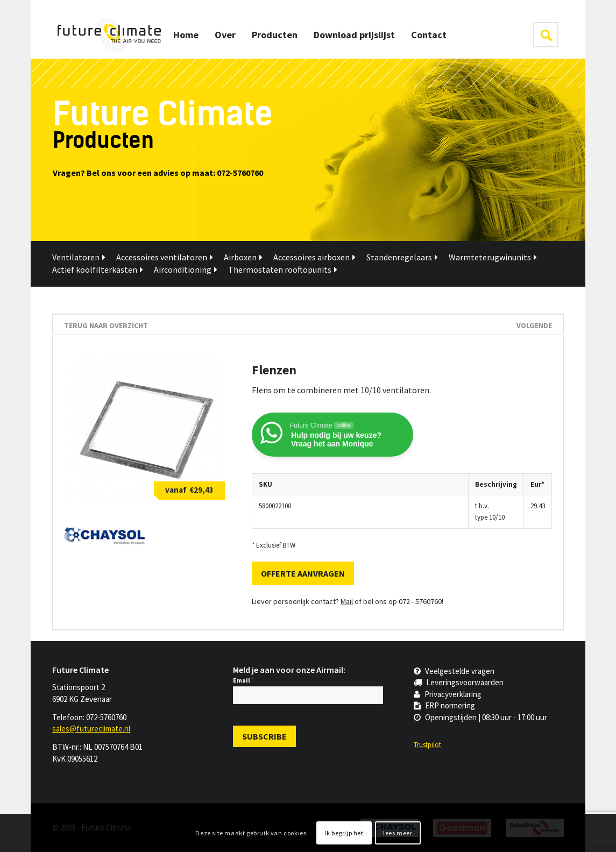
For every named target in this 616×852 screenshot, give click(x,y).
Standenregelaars (402, 257)
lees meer (398, 833)
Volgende (534, 325)
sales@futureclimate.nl (91, 729)
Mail (347, 601)
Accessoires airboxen (314, 257)
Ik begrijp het (344, 833)
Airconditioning (186, 269)
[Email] (308, 695)
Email (243, 680)
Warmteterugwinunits (493, 257)
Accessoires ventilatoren (165, 257)
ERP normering (444, 705)
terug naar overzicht (106, 325)
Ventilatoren (79, 257)
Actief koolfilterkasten (98, 269)
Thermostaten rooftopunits (283, 269)
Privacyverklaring (448, 694)
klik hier (546, 35)
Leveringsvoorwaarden (459, 682)
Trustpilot (427, 745)
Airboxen (243, 257)
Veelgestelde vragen (454, 671)
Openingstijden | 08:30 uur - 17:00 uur (480, 717)
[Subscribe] (264, 736)
